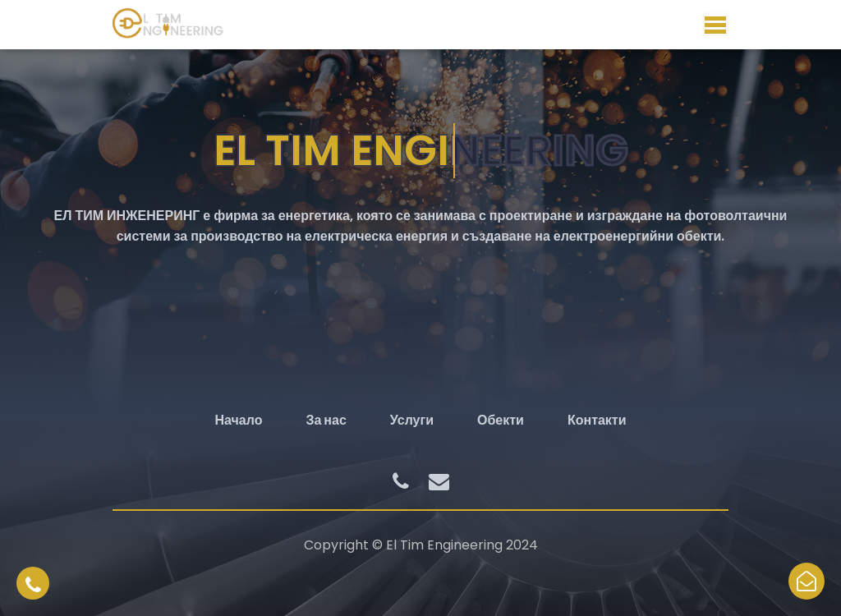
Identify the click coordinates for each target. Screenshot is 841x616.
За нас (326, 420)
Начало (238, 420)
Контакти (597, 420)
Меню (715, 25)
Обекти (501, 420)
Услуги (412, 420)
